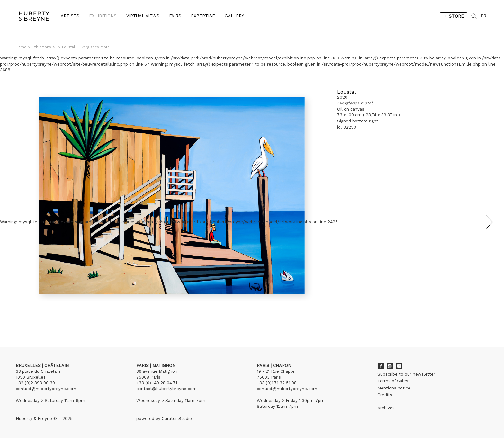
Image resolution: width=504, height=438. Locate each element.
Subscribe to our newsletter (406, 374)
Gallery (234, 16)
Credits (385, 395)
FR (484, 16)
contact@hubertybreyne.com (46, 389)
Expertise (203, 16)
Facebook (381, 366)
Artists (70, 16)
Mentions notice (394, 388)
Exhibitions (103, 16)
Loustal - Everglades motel (86, 47)
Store (454, 16)
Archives (386, 408)
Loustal (346, 92)
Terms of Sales (393, 381)
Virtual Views (143, 16)
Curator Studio (177, 419)
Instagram (390, 366)
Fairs (175, 16)
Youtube (399, 366)
